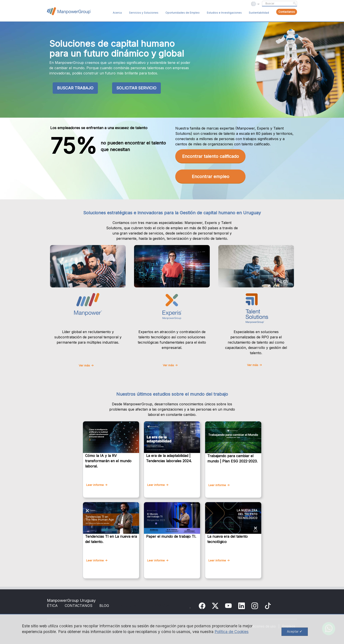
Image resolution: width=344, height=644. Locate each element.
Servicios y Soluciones (144, 13)
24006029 (161, 606)
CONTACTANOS (79, 606)
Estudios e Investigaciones (224, 13)
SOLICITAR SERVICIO (136, 88)
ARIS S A (128, 606)
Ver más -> (86, 365)
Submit (295, 4)
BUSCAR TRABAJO (75, 88)
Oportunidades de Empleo (183, 13)
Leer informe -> (97, 485)
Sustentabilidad (259, 13)
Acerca (117, 13)
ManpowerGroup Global (69, 11)
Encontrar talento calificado (211, 156)
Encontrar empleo (211, 177)
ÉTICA (52, 606)
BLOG (104, 606)
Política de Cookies (232, 632)
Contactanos (287, 12)
